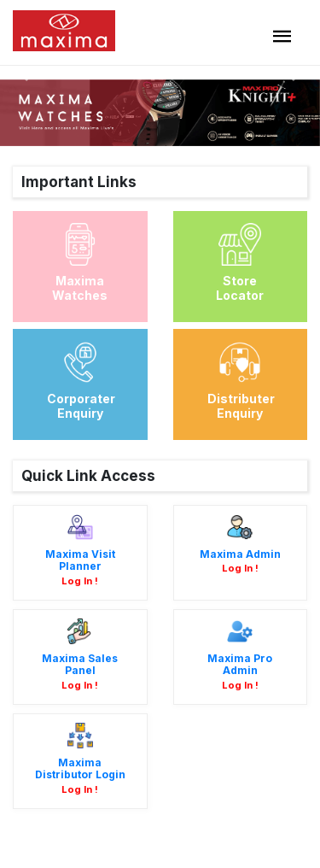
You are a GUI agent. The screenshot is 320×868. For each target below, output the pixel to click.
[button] (24, 73)
